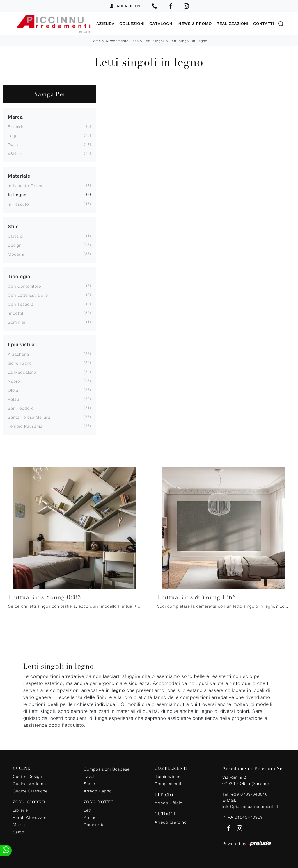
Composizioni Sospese (107, 769)
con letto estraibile (28, 295)
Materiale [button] (19, 176)
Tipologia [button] (19, 276)
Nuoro (14, 381)
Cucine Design (27, 776)
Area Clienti (126, 6)
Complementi (168, 784)
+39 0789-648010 (249, 794)
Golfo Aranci (20, 363)
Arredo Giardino (171, 822)
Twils (13, 145)
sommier (17, 322)
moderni (16, 254)
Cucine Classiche (30, 791)
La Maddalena (22, 372)
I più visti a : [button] (23, 344)
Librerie (20, 810)
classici (16, 236)
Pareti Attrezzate (30, 817)
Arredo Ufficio (168, 803)
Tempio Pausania (25, 426)
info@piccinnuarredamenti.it (250, 806)
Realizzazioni (233, 24)
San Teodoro (21, 408)
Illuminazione (167, 776)
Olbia (13, 390)
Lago (13, 136)
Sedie (89, 784)
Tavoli (90, 776)
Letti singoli (154, 41)
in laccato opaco (26, 186)
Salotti (19, 832)
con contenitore (24, 286)
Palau (13, 399)
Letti (88, 810)
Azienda (105, 24)
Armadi (91, 817)
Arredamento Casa (122, 41)
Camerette (94, 825)
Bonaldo (16, 127)
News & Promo (195, 24)
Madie (19, 825)
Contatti (264, 24)
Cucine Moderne (29, 784)
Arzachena (18, 354)
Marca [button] (15, 117)
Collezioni (132, 24)
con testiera (21, 304)
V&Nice (15, 154)
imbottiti (16, 313)
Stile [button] (13, 227)
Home (96, 41)
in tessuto (18, 204)
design (15, 245)
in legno (17, 195)
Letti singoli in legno (189, 41)
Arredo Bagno (98, 791)
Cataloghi (162, 24)
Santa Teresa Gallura (29, 417)
